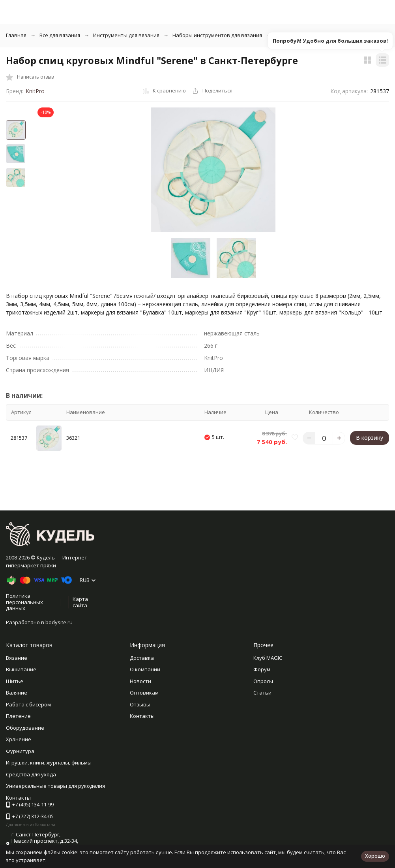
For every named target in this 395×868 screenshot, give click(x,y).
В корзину (370, 438)
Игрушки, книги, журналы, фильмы (49, 763)
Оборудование (25, 728)
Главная (16, 35)
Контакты (142, 716)
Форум (262, 669)
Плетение (18, 716)
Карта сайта (80, 602)
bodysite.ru (59, 622)
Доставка (142, 658)
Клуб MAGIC (268, 658)
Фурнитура (20, 751)
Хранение (19, 739)
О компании (145, 669)
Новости (140, 681)
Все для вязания (60, 35)
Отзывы (140, 704)
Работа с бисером (28, 704)
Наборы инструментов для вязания (217, 35)
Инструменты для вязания (126, 35)
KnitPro (35, 91)
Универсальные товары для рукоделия (55, 786)
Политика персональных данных (24, 602)
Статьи (262, 693)
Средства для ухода (31, 774)
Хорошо (375, 856)
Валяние (17, 693)
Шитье (15, 681)
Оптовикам (144, 693)
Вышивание (21, 669)
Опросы (263, 681)
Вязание (17, 658)
